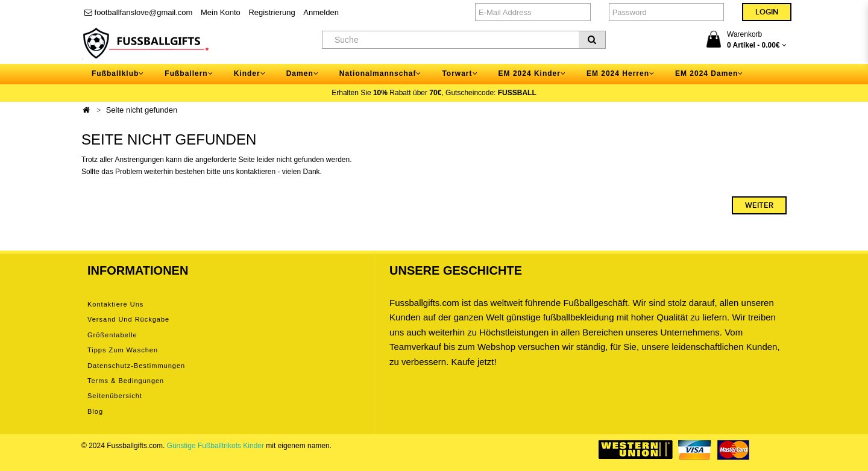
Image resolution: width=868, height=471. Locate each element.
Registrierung (272, 12)
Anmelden (321, 12)
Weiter (759, 205)
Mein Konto (221, 12)
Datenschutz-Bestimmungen (136, 366)
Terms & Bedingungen (126, 381)
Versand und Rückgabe (128, 319)
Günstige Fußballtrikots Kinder (215, 446)
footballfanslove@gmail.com (138, 12)
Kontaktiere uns (115, 304)
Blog (95, 411)
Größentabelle (112, 335)
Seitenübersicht (115, 396)
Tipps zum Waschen (123, 350)
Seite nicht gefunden (142, 110)
